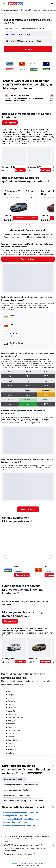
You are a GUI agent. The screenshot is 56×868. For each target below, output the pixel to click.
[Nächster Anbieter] (50, 556)
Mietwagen (14, 863)
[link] (10, 123)
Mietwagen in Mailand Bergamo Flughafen (20, 819)
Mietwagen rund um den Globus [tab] (17, 795)
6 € (9, 23)
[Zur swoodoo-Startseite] (16, 4)
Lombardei (39, 863)
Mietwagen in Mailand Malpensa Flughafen (20, 812)
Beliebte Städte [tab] (37, 801)
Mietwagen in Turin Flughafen (15, 816)
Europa (23, 863)
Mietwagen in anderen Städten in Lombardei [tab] (22, 785)
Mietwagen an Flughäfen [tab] (14, 779)
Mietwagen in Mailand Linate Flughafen (19, 825)
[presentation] (13, 23)
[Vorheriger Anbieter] (6, 556)
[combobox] (11, 29)
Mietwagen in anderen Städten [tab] (16, 790)
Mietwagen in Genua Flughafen (16, 822)
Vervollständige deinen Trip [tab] (15, 801)
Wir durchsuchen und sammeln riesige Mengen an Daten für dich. (29, 850)
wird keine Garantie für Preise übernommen (19, 838)
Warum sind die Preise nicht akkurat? (29, 854)
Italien (31, 863)
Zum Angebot (20, 170)
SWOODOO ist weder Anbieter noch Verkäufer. (29, 845)
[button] (4, 4)
